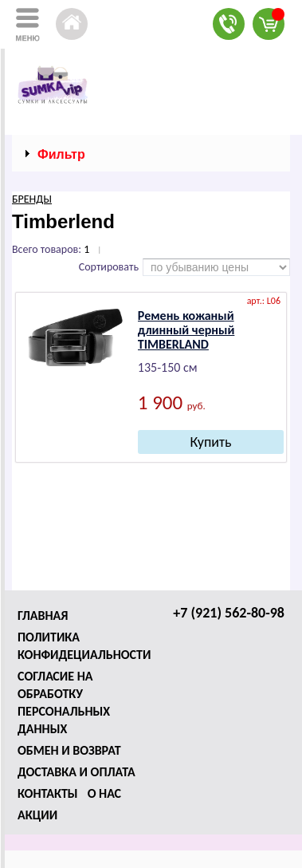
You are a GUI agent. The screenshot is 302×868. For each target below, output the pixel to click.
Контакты (48, 793)
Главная (43, 615)
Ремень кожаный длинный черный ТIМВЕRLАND (186, 330)
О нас (104, 793)
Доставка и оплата (76, 772)
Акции (37, 815)
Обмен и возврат (69, 750)
